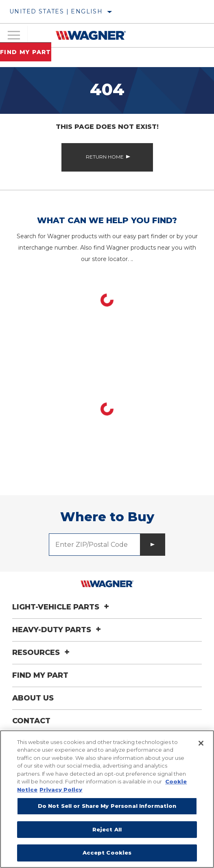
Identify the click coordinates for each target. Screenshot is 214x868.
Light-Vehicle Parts (62, 607)
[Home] (91, 35)
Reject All (107, 829)
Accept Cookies (107, 853)
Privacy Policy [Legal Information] (61, 790)
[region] (107, 799)
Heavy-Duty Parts (58, 630)
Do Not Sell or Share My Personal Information (107, 806)
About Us (33, 698)
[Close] (201, 743)
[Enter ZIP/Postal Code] (95, 545)
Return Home (105, 157)
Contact (31, 721)
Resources (42, 653)
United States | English (56, 11)
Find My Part (26, 52)
